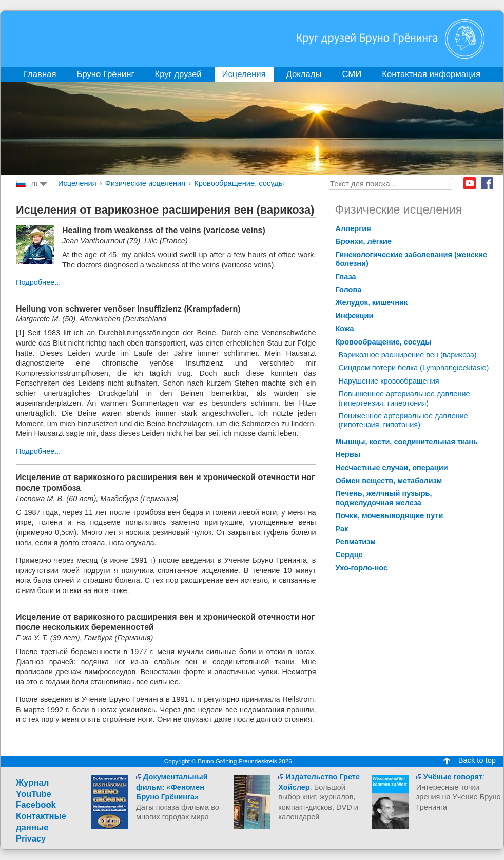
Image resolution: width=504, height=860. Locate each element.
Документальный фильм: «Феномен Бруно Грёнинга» (172, 787)
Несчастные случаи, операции (392, 468)
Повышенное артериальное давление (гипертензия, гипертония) (404, 398)
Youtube (470, 183)
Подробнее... (38, 282)
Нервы (348, 454)
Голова (349, 290)
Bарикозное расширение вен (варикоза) (408, 355)
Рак (342, 529)
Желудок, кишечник (372, 302)
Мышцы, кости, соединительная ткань (407, 442)
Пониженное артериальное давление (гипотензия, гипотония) (403, 420)
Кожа (345, 329)
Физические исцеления (146, 183)
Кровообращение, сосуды (239, 183)
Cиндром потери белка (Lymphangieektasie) (414, 368)
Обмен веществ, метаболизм (389, 481)
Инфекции (355, 316)
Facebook (487, 183)
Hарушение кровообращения (389, 381)
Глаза (346, 277)
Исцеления (77, 183)
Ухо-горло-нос (362, 568)
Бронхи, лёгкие (364, 241)
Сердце (349, 555)
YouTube (34, 794)
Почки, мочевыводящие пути (390, 515)
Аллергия (353, 228)
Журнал (32, 783)
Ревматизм (356, 542)
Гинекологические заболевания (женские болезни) (412, 259)
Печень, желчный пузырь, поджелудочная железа (384, 498)
